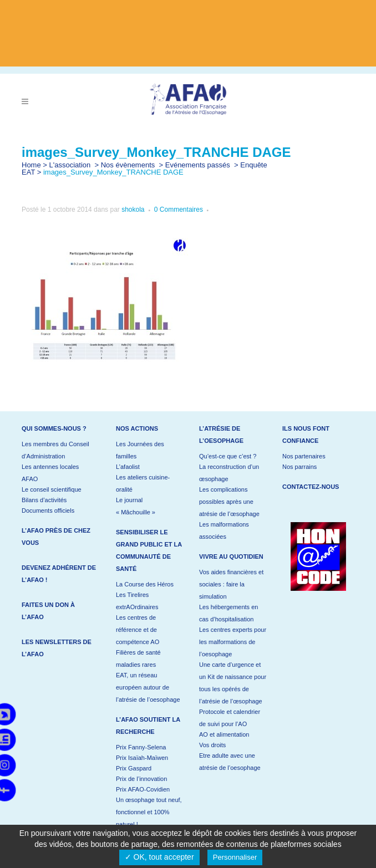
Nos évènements (128, 165)
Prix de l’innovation (141, 779)
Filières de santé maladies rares (138, 658)
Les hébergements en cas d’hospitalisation (228, 613)
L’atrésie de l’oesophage (221, 435)
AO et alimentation (224, 734)
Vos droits (212, 745)
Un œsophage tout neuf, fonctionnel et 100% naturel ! (149, 812)
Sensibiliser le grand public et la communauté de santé (149, 550)
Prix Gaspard (134, 768)
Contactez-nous (311, 487)
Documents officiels (48, 510)
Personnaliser (235, 857)
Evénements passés (198, 165)
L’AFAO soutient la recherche (148, 726)
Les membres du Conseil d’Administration (55, 450)
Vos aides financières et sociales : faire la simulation (231, 584)
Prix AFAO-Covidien (143, 789)
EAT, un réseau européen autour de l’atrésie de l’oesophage (148, 687)
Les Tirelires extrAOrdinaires (137, 601)
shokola (133, 210)
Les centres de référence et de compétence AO (138, 630)
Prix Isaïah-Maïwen (142, 758)
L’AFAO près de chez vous (56, 537)
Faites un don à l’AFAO (48, 611)
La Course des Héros (145, 584)
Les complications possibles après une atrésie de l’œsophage (229, 502)
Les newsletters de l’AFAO (57, 648)
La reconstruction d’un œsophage (229, 473)
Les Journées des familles (140, 450)
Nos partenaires (304, 456)
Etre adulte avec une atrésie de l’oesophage (230, 762)
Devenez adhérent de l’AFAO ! (59, 574)
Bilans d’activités (44, 500)
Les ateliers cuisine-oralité (143, 483)
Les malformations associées (224, 530)
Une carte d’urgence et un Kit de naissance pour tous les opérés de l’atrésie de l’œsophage (233, 683)
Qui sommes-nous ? (54, 428)
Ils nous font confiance (306, 435)
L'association (70, 165)
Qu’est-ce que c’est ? (228, 456)
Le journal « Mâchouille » (136, 506)
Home (31, 165)
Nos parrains (299, 467)
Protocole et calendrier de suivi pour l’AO (230, 718)
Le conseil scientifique (52, 489)
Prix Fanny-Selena (141, 747)
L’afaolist (128, 467)
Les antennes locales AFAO (50, 473)
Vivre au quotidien (231, 556)
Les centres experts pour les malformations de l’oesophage (233, 642)
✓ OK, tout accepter (159, 857)
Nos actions (137, 428)
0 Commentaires (179, 210)
